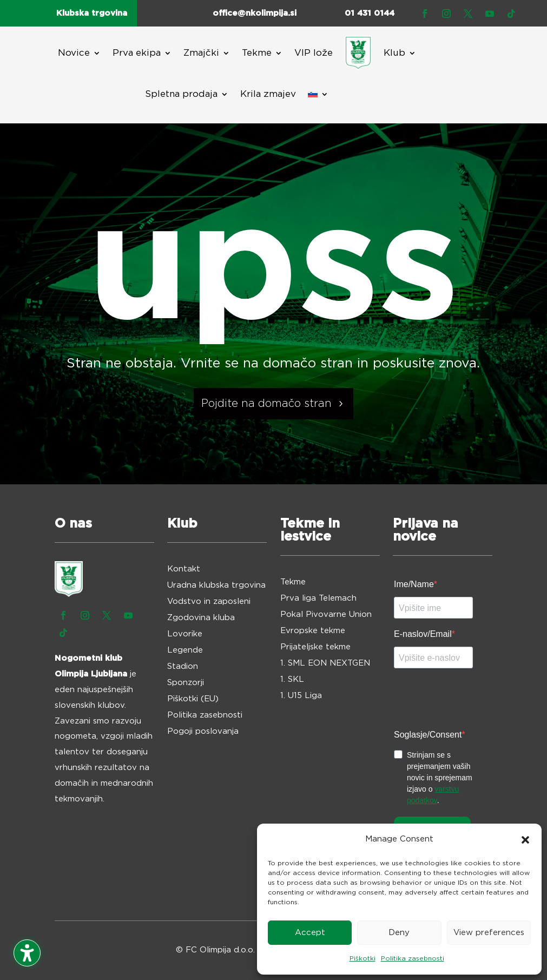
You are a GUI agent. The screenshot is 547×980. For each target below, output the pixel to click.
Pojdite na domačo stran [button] (266, 404)
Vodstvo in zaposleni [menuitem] (209, 602)
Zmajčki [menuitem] (201, 53)
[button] (525, 840)
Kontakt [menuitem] (184, 569)
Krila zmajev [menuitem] (268, 94)
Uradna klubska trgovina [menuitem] (216, 586)
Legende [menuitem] (185, 650)
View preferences (489, 933)
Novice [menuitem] (74, 53)
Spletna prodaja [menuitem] (181, 94)
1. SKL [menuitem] (292, 680)
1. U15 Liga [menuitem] (301, 696)
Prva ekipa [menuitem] (137, 53)
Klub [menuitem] (394, 53)
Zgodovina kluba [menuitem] (201, 618)
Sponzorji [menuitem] (186, 683)
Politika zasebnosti (413, 958)
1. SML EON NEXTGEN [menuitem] (325, 663)
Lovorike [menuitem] (185, 634)
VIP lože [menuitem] (314, 53)
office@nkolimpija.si (255, 13)
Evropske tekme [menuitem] (313, 631)
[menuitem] (358, 53)
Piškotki (363, 958)
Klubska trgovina (92, 13)
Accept (310, 933)
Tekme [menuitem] (257, 53)
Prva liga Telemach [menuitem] (318, 598)
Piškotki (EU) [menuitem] (193, 699)
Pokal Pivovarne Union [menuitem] (326, 615)
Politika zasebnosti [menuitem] (205, 715)
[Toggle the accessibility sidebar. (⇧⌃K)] (27, 953)
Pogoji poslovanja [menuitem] (203, 732)
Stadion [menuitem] (183, 667)
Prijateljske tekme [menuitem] (315, 647)
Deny (399, 933)
